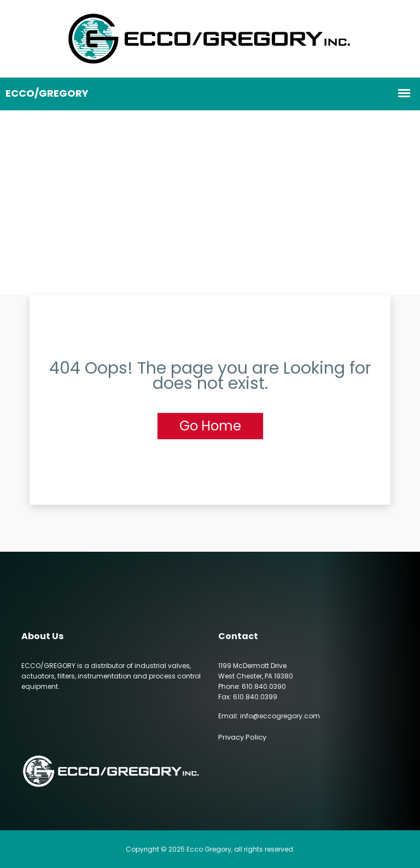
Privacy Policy (242, 737)
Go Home (210, 426)
